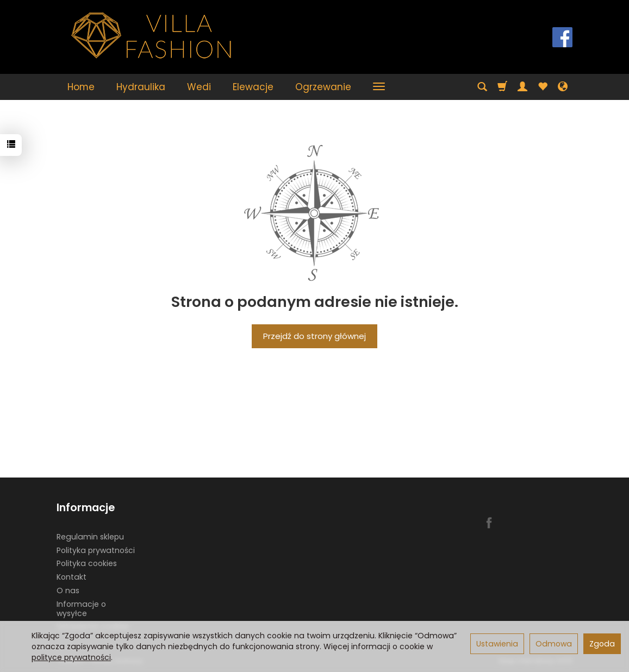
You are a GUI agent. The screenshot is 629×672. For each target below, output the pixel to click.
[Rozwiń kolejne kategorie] (379, 87)
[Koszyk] (502, 87)
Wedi (199, 87)
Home (81, 87)
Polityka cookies (87, 563)
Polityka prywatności (96, 550)
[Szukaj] (482, 87)
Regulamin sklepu (90, 537)
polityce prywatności (71, 657)
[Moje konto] (522, 87)
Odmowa (554, 644)
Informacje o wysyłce (81, 609)
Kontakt (71, 577)
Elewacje (253, 87)
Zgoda (602, 644)
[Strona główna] (152, 36)
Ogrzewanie (323, 87)
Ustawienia (497, 644)
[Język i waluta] (563, 87)
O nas (68, 591)
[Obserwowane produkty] (543, 87)
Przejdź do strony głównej (314, 336)
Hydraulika (141, 87)
